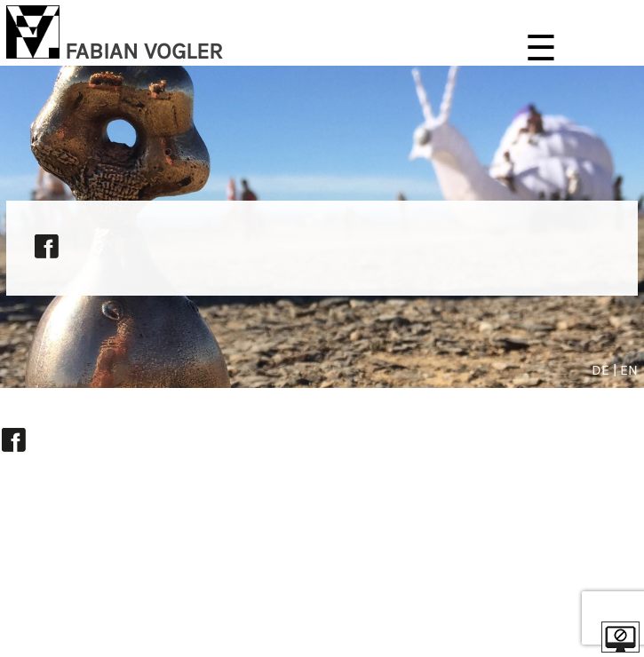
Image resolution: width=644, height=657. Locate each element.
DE (602, 370)
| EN (625, 370)
